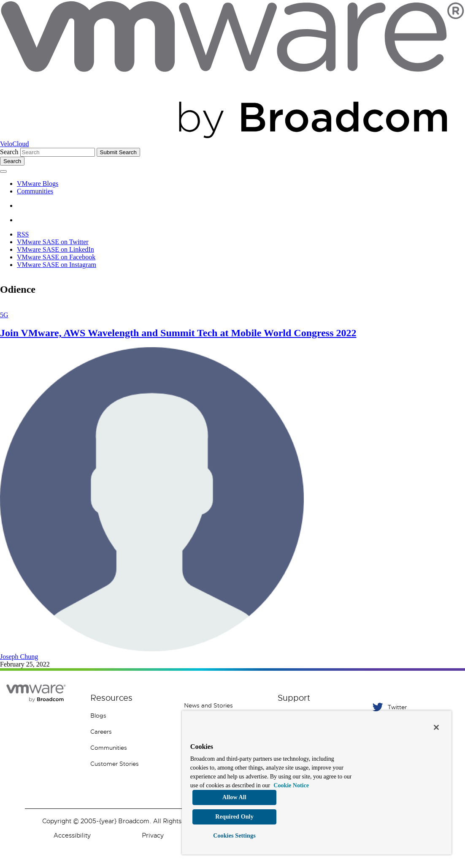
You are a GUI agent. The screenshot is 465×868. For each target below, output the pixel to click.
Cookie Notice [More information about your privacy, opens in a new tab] (291, 785)
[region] (317, 782)
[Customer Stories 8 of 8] (131, 764)
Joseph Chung (19, 657)
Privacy (153, 835)
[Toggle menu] (3, 171)
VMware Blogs (38, 184)
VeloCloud (14, 144)
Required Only (234, 817)
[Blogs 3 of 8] (131, 716)
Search (9, 152)
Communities (35, 191)
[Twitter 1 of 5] (412, 707)
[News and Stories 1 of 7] (224, 705)
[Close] (436, 727)
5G (4, 315)
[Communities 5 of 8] (131, 748)
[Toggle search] (12, 161)
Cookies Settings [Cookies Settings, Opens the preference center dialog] (234, 836)
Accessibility (72, 835)
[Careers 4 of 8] (131, 732)
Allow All (234, 797)
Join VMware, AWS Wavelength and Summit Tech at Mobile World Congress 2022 (178, 333)
